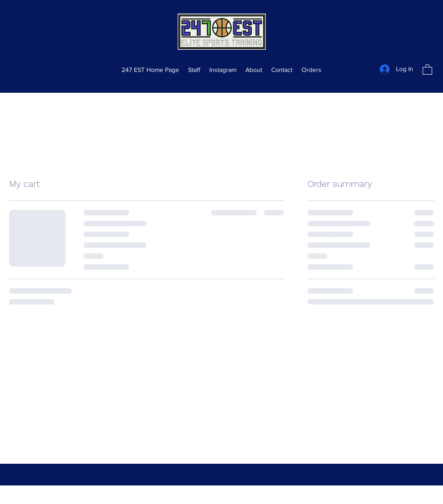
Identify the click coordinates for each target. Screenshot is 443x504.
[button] (427, 69)
